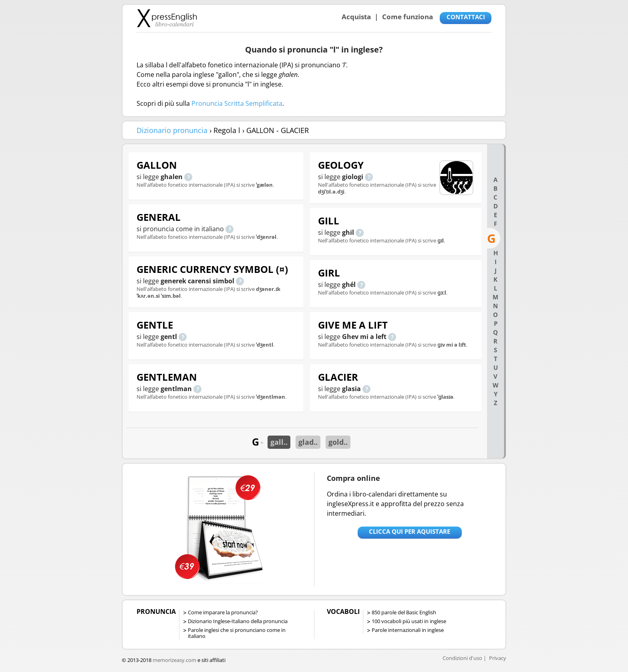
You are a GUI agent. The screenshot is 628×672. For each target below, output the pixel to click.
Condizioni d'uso (462, 658)
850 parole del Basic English (404, 612)
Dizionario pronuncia (172, 130)
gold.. (338, 442)
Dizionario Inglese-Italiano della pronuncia (238, 621)
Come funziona (408, 17)
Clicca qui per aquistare (410, 531)
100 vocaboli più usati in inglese (409, 621)
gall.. (279, 442)
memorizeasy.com (174, 660)
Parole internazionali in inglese (408, 630)
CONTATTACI (466, 17)
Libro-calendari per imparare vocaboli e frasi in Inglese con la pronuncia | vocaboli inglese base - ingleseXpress (167, 18)
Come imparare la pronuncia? (223, 612)
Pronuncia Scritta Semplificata (237, 103)
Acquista (356, 17)
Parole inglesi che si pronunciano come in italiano (237, 633)
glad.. (308, 442)
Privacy (498, 658)
